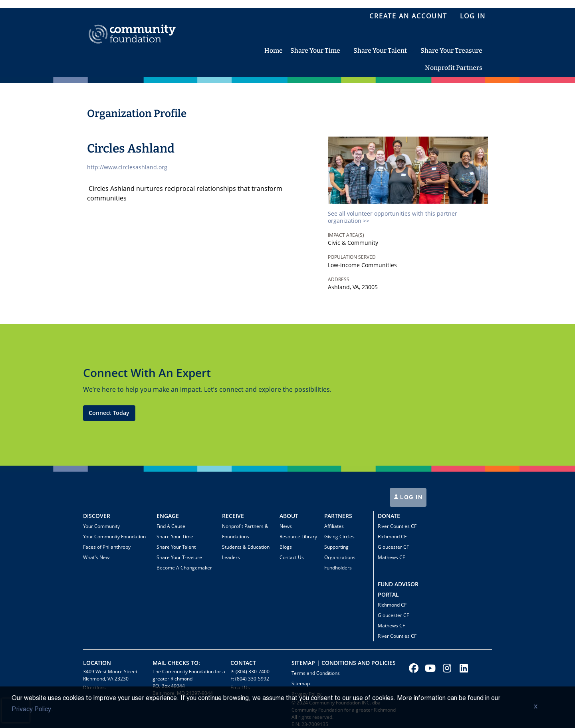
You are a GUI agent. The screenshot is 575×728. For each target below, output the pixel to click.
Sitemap (301, 683)
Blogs (286, 547)
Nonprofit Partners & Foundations (245, 531)
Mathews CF (391, 557)
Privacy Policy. (32, 710)
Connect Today (109, 413)
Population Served (352, 257)
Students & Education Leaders (246, 552)
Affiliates (334, 526)
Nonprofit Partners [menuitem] (454, 68)
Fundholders (338, 568)
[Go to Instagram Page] (446, 668)
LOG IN (411, 497)
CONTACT (243, 663)
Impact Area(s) (346, 235)
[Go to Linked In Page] (463, 668)
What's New (96, 557)
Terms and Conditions (316, 673)
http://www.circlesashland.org (127, 167)
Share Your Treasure (179, 557)
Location (97, 663)
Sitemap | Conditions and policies (344, 663)
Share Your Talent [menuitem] (380, 51)
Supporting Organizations (340, 552)
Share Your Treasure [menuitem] (451, 51)
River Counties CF (397, 526)
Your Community (101, 526)
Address (339, 279)
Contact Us (292, 557)
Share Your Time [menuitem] (315, 51)
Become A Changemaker (184, 568)
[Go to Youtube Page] (429, 668)
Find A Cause (171, 526)
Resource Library (298, 537)
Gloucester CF (393, 547)
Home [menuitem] (274, 51)
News (286, 526)
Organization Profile (137, 114)
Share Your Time (175, 537)
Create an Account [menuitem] (408, 16)
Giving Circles (339, 537)
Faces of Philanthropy (107, 547)
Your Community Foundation (114, 537)
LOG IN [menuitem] (473, 16)
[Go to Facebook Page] (412, 668)
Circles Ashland (131, 149)
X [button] (535, 707)
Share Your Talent (176, 547)
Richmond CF (392, 537)
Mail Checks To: (176, 663)
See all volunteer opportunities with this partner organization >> (393, 217)
